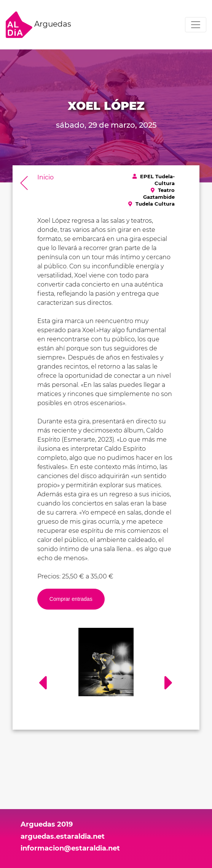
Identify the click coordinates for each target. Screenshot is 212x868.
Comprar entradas (71, 599)
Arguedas (38, 25)
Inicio (45, 177)
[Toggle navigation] (196, 25)
